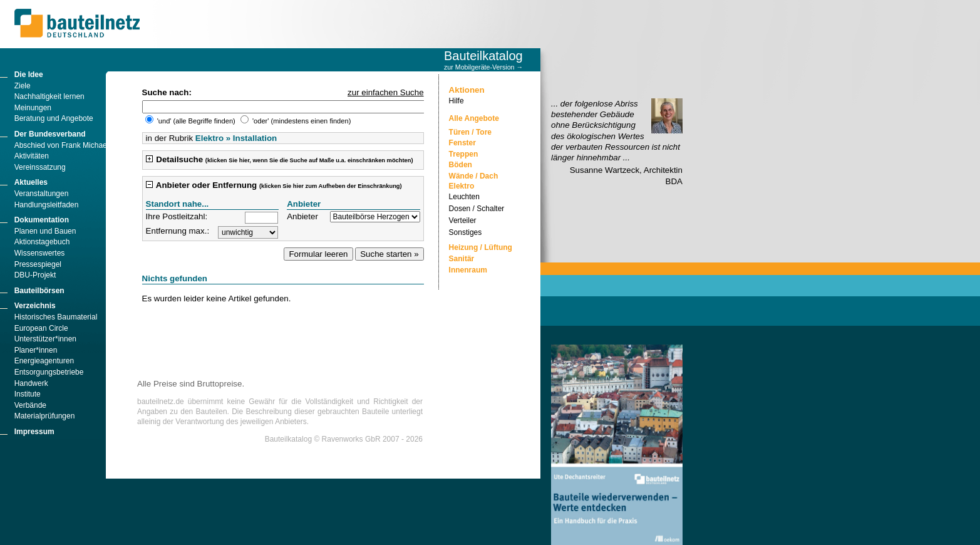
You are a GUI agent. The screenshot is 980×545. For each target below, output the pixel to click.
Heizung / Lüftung (481, 247)
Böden (461, 165)
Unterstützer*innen (45, 339)
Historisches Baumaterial (56, 317)
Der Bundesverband (50, 134)
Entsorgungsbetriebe (49, 372)
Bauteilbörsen (39, 291)
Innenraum (468, 270)
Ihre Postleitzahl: (177, 216)
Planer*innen (36, 350)
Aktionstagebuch (42, 242)
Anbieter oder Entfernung (274, 185)
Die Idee (29, 75)
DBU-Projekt (35, 275)
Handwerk (31, 383)
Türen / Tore (470, 132)
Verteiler (463, 221)
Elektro (462, 186)
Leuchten (464, 197)
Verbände (30, 405)
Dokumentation (42, 220)
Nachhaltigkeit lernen (49, 96)
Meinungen (33, 108)
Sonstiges (466, 232)
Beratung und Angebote (54, 118)
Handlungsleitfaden (47, 205)
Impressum (34, 432)
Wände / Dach (474, 176)
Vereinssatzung (40, 167)
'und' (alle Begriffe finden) (191, 121)
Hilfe (456, 101)
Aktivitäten (32, 156)
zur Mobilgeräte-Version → (483, 67)
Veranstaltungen (42, 194)
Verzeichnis (35, 306)
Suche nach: (167, 92)
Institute (28, 394)
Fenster (462, 143)
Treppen (464, 154)
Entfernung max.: (178, 231)
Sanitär (462, 259)
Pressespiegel (38, 264)
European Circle (41, 328)
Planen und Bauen (45, 231)
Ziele (23, 86)
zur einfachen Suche (386, 92)
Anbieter (302, 216)
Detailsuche (280, 159)
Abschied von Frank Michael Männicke (79, 145)
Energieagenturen (44, 361)
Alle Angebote (474, 118)
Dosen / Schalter (477, 209)
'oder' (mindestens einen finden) (296, 121)
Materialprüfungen (45, 416)
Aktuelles (31, 182)
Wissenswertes (40, 253)
